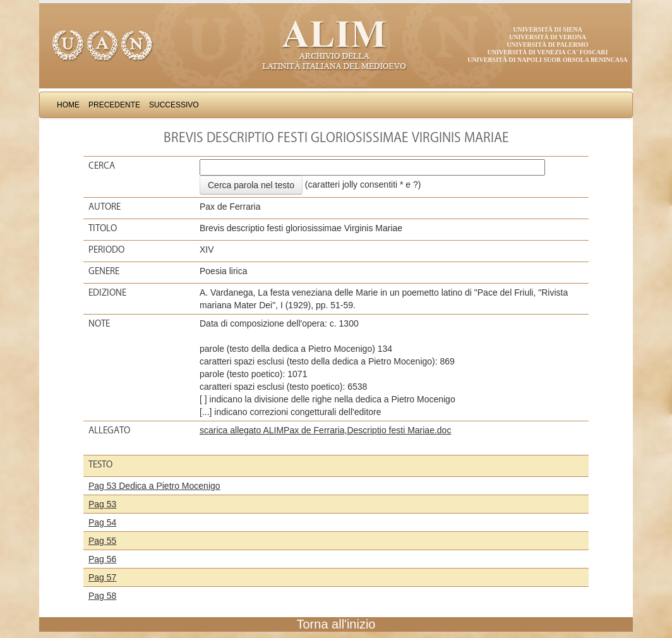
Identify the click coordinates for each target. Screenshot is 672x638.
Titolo (103, 228)
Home (68, 105)
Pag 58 (102, 596)
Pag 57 (102, 577)
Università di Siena (547, 29)
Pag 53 (102, 504)
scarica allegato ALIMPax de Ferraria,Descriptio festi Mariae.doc (325, 430)
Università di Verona (548, 37)
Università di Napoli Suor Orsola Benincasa (548, 60)
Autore (105, 207)
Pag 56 (102, 559)
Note (99, 323)
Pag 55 (102, 541)
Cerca (102, 166)
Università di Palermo (547, 45)
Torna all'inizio (336, 624)
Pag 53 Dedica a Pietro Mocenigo (154, 486)
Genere (104, 271)
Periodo (106, 250)
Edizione (107, 292)
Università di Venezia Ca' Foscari (548, 52)
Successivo (174, 105)
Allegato (109, 430)
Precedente (114, 105)
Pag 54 (102, 522)
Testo (100, 464)
